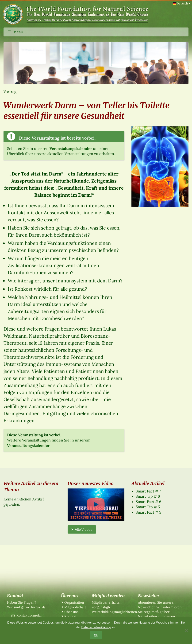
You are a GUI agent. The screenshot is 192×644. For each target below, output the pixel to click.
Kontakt (70, 616)
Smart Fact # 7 (148, 491)
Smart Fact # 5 (148, 512)
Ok (96, 635)
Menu (15, 32)
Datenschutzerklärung (96, 627)
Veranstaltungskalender (71, 148)
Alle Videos (82, 529)
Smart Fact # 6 (148, 502)
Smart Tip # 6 (148, 496)
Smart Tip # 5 (148, 507)
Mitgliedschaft (75, 607)
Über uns (71, 612)
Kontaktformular (29, 615)
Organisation (74, 602)
